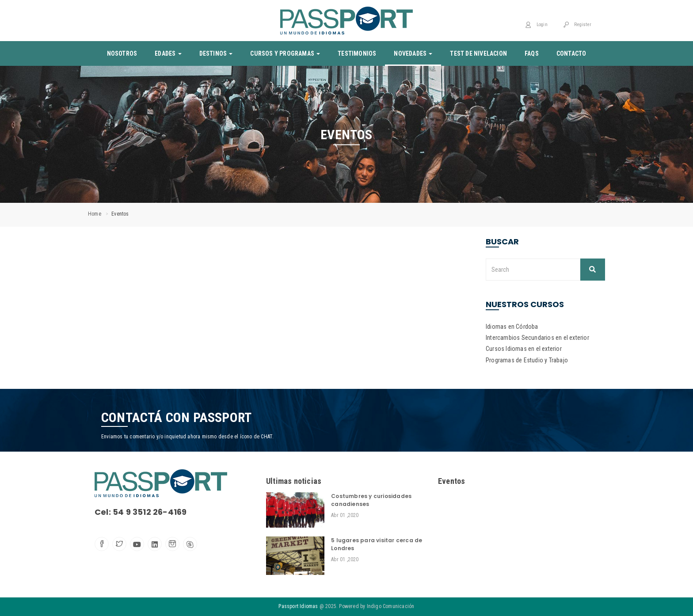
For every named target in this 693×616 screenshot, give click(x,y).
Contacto (571, 53)
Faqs (532, 53)
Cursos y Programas (285, 53)
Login (536, 25)
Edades (168, 53)
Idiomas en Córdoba (512, 327)
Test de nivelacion (478, 53)
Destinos (216, 53)
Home (95, 214)
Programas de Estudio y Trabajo (527, 360)
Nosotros (122, 53)
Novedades (413, 53)
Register (577, 25)
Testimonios (357, 53)
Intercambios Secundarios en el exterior (537, 338)
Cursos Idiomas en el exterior (524, 349)
